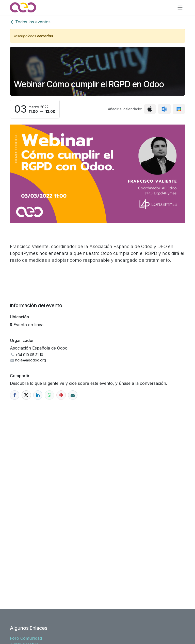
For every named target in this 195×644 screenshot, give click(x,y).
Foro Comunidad (26, 638)
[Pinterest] (61, 395)
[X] (26, 395)
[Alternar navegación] (180, 7)
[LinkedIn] (38, 395)
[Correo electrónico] (73, 395)
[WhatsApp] (49, 395)
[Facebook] (15, 395)
